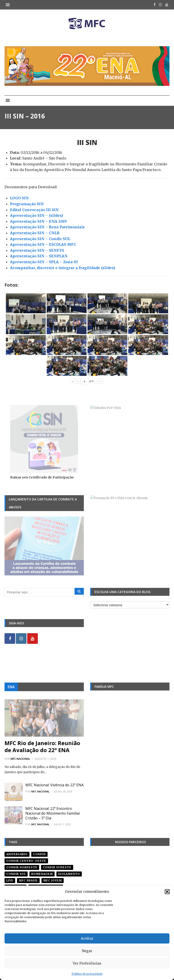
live (10, 880)
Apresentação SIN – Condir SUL (40, 239)
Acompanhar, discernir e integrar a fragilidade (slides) (63, 268)
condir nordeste (22, 867)
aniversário (17, 854)
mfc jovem (53, 880)
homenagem (42, 874)
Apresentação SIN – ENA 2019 (38, 221)
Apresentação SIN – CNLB (35, 233)
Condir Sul (16, 874)
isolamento (69, 874)
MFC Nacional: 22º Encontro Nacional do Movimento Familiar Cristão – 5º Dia (53, 813)
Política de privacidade (87, 974)
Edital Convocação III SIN (34, 210)
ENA (11, 687)
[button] (167, 892)
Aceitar (87, 938)
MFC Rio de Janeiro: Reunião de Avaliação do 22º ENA (42, 746)
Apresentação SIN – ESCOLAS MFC (43, 244)
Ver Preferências (87, 963)
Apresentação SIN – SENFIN (37, 250)
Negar (87, 951)
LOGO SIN (19, 198)
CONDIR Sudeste (57, 867)
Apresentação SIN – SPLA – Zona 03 (44, 262)
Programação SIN (27, 204)
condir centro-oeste (26, 861)
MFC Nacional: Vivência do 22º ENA (54, 785)
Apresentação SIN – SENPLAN (39, 256)
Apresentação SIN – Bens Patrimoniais (47, 227)
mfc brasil (28, 880)
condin (39, 854)
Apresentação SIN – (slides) (36, 215)
